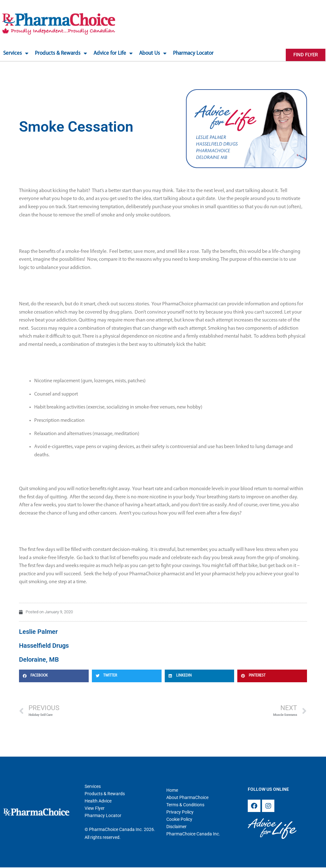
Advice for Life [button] (113, 53)
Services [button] (16, 53)
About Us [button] (153, 53)
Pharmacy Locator (193, 53)
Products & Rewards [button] (61, 53)
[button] (54, 675)
